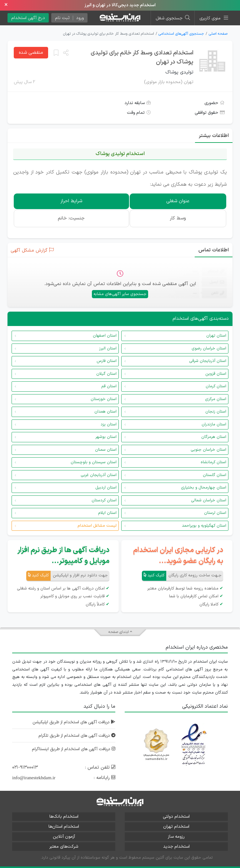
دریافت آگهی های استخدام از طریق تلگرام (75, 736)
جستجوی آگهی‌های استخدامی (181, 34)
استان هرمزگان (214, 437)
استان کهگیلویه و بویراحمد (204, 526)
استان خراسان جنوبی (208, 450)
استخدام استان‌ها (64, 827)
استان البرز (108, 349)
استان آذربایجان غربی (99, 475)
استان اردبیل (106, 488)
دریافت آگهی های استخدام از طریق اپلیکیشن (72, 722)
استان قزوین (216, 374)
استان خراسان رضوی (209, 349)
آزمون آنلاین (64, 837)
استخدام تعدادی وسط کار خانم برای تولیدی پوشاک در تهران (142, 58)
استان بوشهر (106, 437)
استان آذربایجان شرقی (208, 361)
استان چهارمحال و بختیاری (204, 488)
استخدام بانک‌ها (64, 817)
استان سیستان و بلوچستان (94, 462)
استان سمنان (106, 450)
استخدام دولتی (176, 817)
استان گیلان (106, 374)
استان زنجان (216, 412)
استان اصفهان (105, 336)
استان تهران (216, 336)
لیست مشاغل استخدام (97, 526)
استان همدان (105, 412)
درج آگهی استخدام (28, 18)
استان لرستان (215, 513)
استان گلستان (215, 475)
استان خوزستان (104, 399)
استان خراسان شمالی (209, 500)
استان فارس (107, 361)
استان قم (109, 386)
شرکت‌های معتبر (64, 847)
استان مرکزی (216, 399)
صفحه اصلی (218, 34)
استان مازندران (214, 424)
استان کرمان (216, 386)
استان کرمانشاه (213, 462)
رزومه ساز (176, 837)
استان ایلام (107, 513)
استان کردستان (104, 500)
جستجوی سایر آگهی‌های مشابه (120, 294)
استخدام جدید (176, 847)
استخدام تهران (176, 827)
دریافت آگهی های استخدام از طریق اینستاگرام (72, 749)
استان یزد (109, 424)
